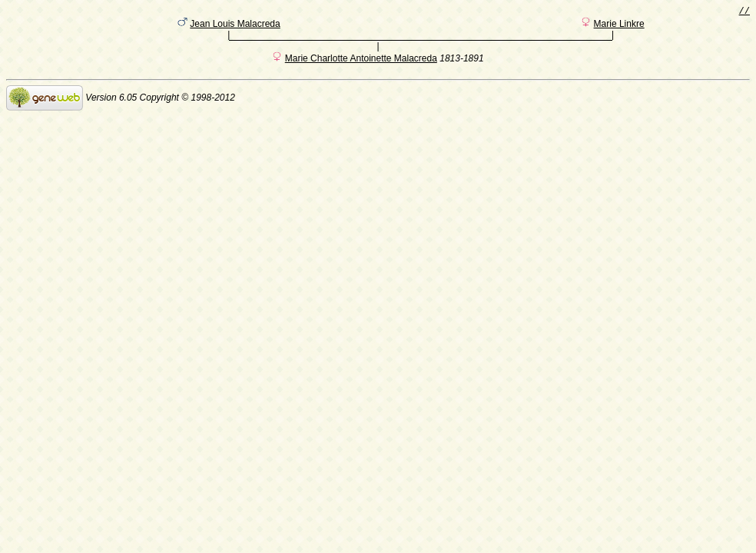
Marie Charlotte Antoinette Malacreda (361, 64)
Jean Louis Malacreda (235, 27)
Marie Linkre (619, 27)
